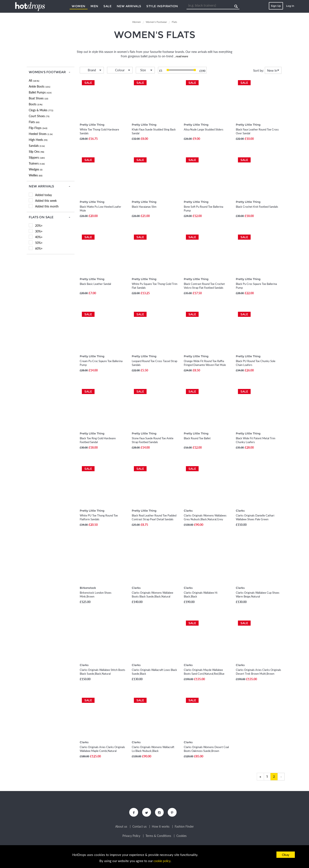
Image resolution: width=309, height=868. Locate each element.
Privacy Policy (131, 837)
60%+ (39, 248)
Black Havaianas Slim (144, 207)
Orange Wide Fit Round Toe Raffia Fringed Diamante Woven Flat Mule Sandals (205, 365)
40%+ (39, 237)
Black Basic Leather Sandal (95, 284)
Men (94, 6)
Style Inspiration (162, 6)
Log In (290, 6)
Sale (107, 6)
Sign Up (276, 6)
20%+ (39, 226)
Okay (286, 855)
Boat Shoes (38, 98)
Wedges (36, 169)
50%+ (39, 243)
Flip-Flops (38, 128)
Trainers (37, 163)
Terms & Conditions (158, 837)
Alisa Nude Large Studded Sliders (204, 129)
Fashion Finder (184, 827)
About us (121, 827)
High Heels (38, 140)
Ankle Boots (40, 86)
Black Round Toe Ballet (197, 438)
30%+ (39, 231)
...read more (181, 56)
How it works (161, 827)
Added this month (47, 206)
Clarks (188, 511)
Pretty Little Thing (92, 125)
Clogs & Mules (41, 110)
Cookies (181, 837)
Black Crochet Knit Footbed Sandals (257, 207)
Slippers (37, 157)
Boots (36, 104)
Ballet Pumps (40, 92)
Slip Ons (36, 152)
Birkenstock (88, 588)
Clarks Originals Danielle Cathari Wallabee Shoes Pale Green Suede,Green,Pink (255, 519)
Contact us (139, 827)
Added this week (46, 201)
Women (79, 6)
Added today (43, 195)
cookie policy (162, 861)
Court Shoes (39, 116)
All (34, 80)
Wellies (36, 175)
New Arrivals (129, 6)
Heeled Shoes (41, 134)
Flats (34, 122)
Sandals (37, 146)
